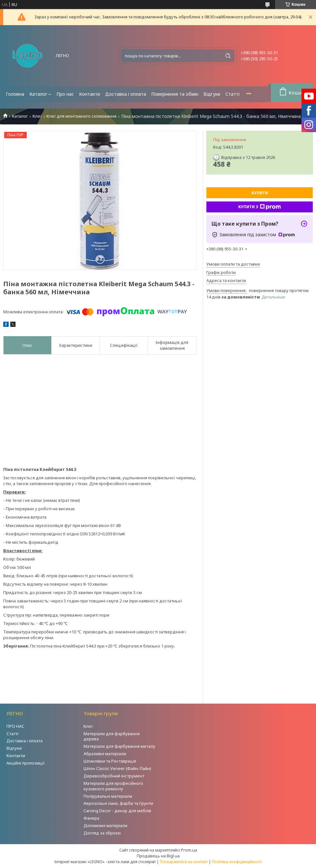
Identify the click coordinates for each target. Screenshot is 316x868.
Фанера (91, 818)
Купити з (260, 207)
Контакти (89, 94)
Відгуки (212, 94)
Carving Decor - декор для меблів (117, 811)
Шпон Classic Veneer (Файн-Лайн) (117, 768)
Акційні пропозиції (26, 763)
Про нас (65, 94)
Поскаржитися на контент (184, 862)
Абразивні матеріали (105, 754)
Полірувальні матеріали (108, 796)
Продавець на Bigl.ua (158, 856)
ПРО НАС (15, 726)
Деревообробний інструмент (114, 776)
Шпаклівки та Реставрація (110, 761)
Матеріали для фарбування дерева (112, 736)
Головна (15, 94)
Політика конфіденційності (237, 862)
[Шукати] (228, 56)
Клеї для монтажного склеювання (81, 116)
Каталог (38, 94)
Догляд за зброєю (102, 833)
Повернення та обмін (175, 94)
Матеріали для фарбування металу (119, 746)
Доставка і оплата (126, 94)
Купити (260, 193)
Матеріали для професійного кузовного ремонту (113, 786)
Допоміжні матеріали (105, 825)
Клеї (37, 116)
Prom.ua (189, 850)
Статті (232, 94)
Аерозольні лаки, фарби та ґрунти (118, 803)
